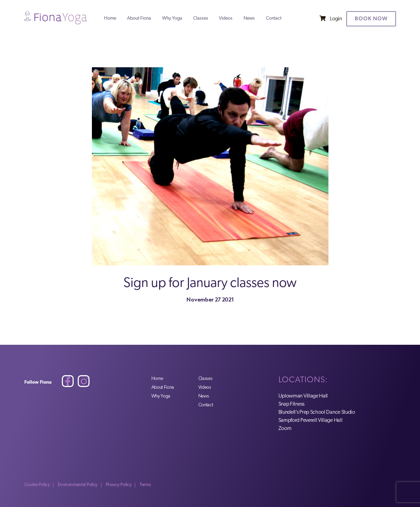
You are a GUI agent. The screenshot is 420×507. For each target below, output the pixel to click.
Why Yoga (172, 19)
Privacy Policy (119, 485)
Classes (201, 19)
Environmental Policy (78, 485)
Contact (274, 19)
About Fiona (139, 19)
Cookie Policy (37, 485)
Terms (145, 485)
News (249, 19)
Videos (226, 19)
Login (336, 19)
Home (110, 19)
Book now (371, 18)
